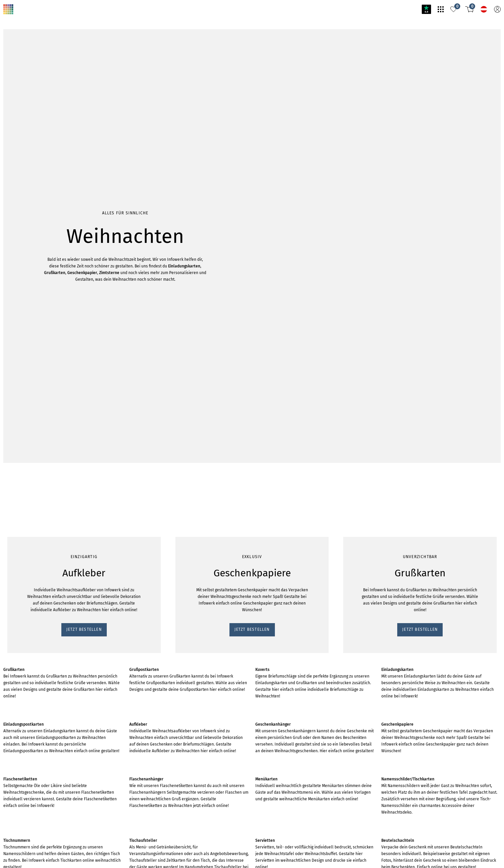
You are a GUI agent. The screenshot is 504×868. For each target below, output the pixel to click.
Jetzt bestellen (19, 104)
